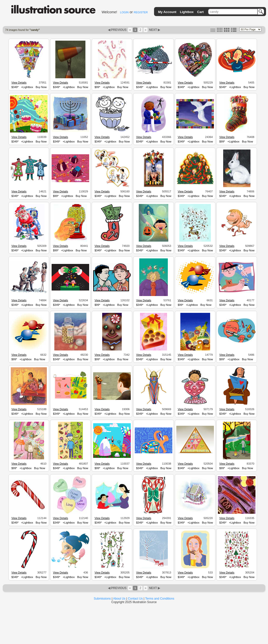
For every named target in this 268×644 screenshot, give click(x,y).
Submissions (102, 599)
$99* (97, 87)
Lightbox (187, 12)
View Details (19, 83)
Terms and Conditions (160, 599)
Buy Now (41, 87)
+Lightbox (27, 87)
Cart (200, 12)
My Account (167, 12)
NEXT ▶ (154, 30)
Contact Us (135, 599)
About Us (119, 599)
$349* (15, 87)
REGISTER (141, 12)
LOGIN (124, 12)
